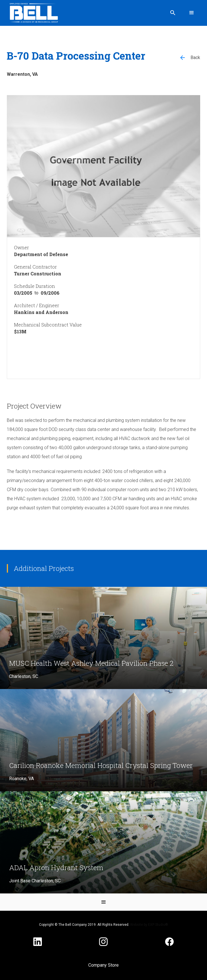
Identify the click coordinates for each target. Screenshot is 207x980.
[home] (32, 13)
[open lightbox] (103, 166)
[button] (192, 13)
